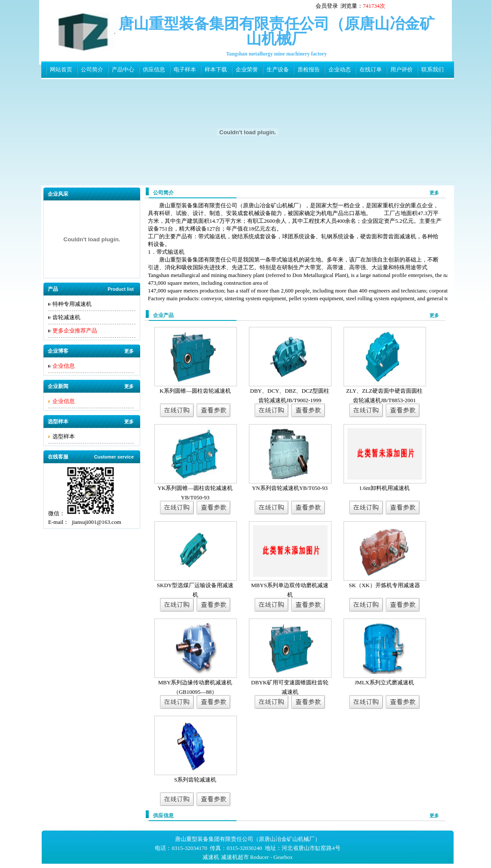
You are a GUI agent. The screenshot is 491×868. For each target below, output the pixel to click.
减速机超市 (235, 857)
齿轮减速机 (66, 317)
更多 (129, 351)
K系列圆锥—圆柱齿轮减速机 (195, 391)
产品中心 (123, 69)
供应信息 (154, 69)
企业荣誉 (247, 69)
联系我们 (433, 69)
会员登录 (327, 6)
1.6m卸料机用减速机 (384, 488)
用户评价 (402, 69)
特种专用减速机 (72, 304)
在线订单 (371, 69)
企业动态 (340, 69)
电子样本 (185, 69)
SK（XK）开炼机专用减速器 (384, 585)
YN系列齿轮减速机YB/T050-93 (290, 488)
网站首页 (61, 69)
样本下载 (216, 69)
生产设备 (278, 69)
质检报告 (309, 69)
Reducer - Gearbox (272, 857)
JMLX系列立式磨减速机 (384, 682)
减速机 (211, 857)
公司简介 (92, 69)
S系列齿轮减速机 (195, 780)
